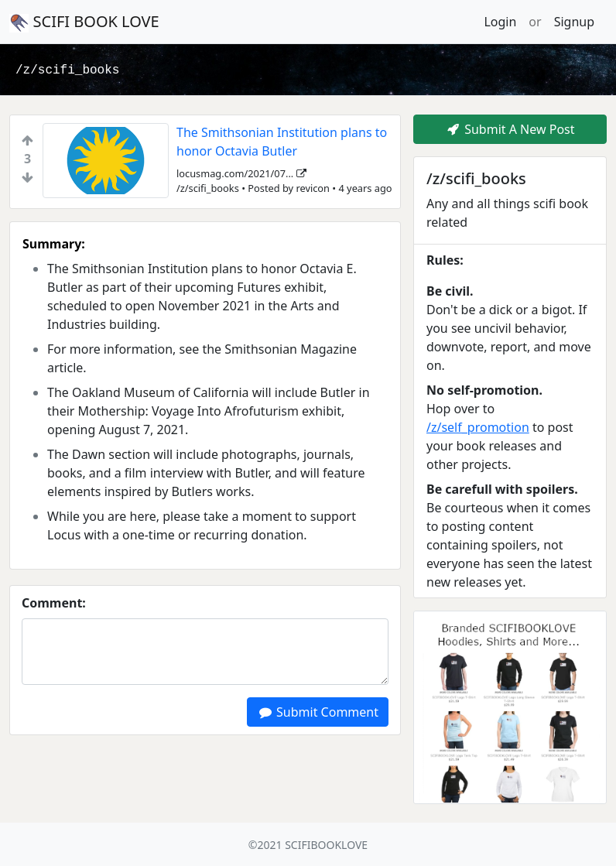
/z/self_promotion (478, 427)
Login (500, 22)
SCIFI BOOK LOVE (84, 22)
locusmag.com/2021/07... (241, 173)
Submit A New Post (510, 129)
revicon (313, 188)
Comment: (54, 603)
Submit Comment (318, 712)
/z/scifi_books (67, 70)
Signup (574, 22)
